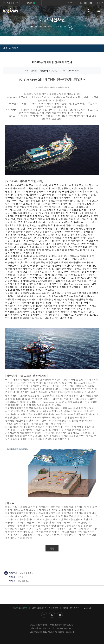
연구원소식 (48, 27)
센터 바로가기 (8, 3)
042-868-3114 (45, 628)
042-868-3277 (24, 581)
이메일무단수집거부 (71, 608)
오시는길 (87, 608)
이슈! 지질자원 (60, 27)
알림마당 (39, 27)
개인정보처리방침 (20, 608)
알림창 (31, 3)
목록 (52, 548)
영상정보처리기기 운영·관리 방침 (45, 608)
